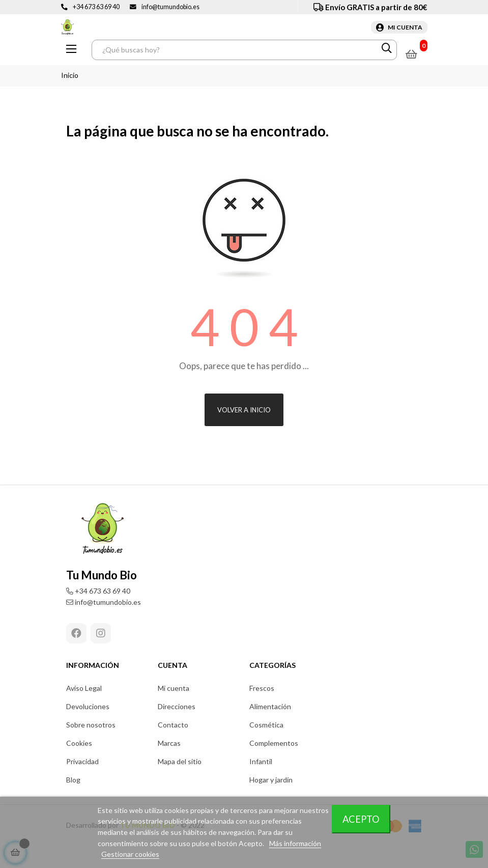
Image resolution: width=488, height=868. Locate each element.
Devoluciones (88, 706)
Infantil (261, 761)
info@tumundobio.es (170, 7)
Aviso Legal (84, 688)
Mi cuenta (174, 688)
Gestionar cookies (130, 854)
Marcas (169, 743)
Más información (295, 843)
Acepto (361, 819)
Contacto (173, 725)
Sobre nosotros (91, 725)
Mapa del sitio (180, 761)
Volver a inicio (244, 410)
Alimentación (270, 706)
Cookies (79, 743)
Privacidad (82, 761)
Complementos (274, 743)
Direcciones (177, 706)
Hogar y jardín (271, 780)
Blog (73, 780)
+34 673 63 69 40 (96, 7)
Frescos (262, 688)
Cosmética (266, 725)
